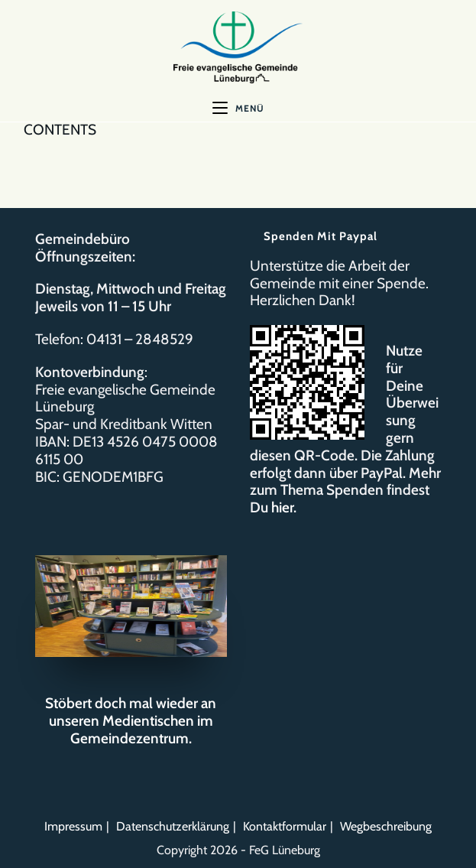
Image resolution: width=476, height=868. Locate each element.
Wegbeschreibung (386, 826)
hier (282, 507)
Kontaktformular (285, 826)
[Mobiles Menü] (238, 108)
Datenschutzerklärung (173, 826)
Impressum (73, 826)
